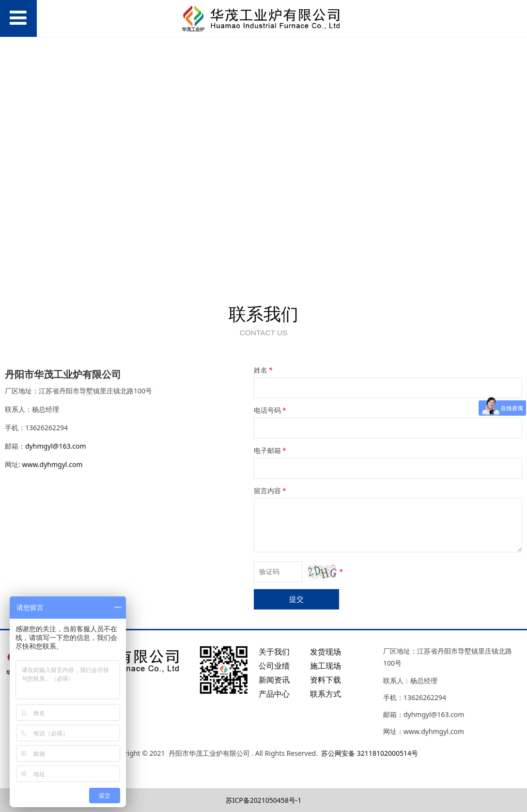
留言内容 (271, 491)
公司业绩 (274, 666)
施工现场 (325, 666)
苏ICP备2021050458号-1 (264, 800)
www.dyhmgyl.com (52, 464)
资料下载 (325, 680)
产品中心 (274, 694)
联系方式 (325, 694)
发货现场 (325, 652)
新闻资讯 (274, 680)
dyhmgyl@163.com (56, 446)
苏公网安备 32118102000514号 (370, 753)
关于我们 (274, 652)
